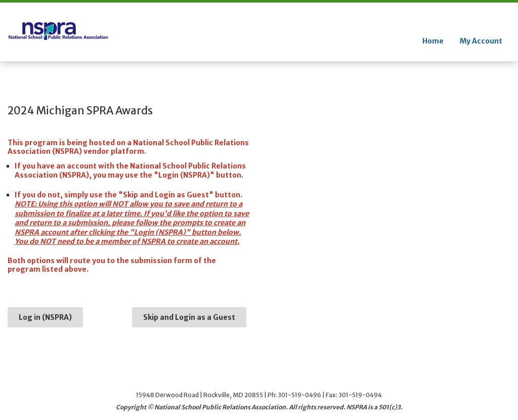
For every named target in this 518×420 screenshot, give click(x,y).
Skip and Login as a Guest (189, 317)
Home (433, 41)
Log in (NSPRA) (45, 317)
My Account (481, 41)
